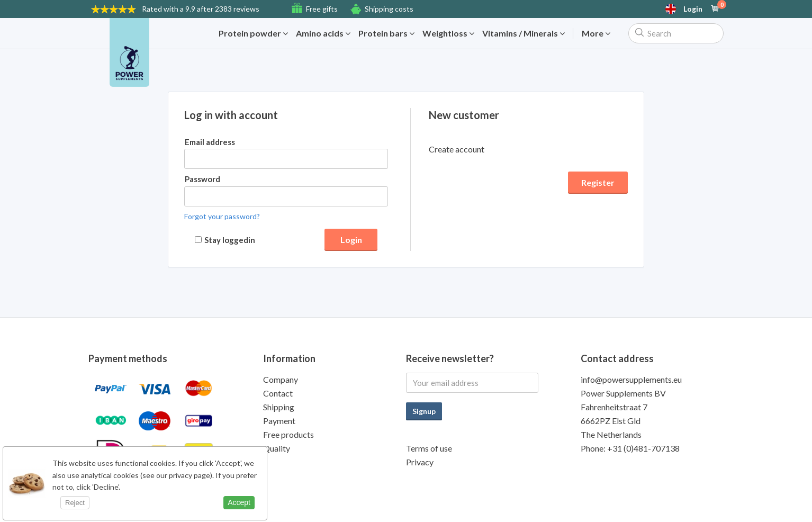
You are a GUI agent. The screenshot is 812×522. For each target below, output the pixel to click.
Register (598, 182)
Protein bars (386, 33)
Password (202, 179)
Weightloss (448, 33)
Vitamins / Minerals (524, 33)
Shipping (279, 407)
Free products (288, 434)
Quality (277, 448)
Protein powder (253, 33)
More (596, 33)
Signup (424, 411)
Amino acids (323, 33)
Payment (279, 421)
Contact (278, 393)
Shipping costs (389, 9)
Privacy (420, 462)
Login (693, 9)
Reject (75, 503)
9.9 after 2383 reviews (201, 9)
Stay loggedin (230, 240)
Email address (210, 142)
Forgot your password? (222, 216)
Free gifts (322, 9)
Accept (239, 502)
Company (281, 379)
